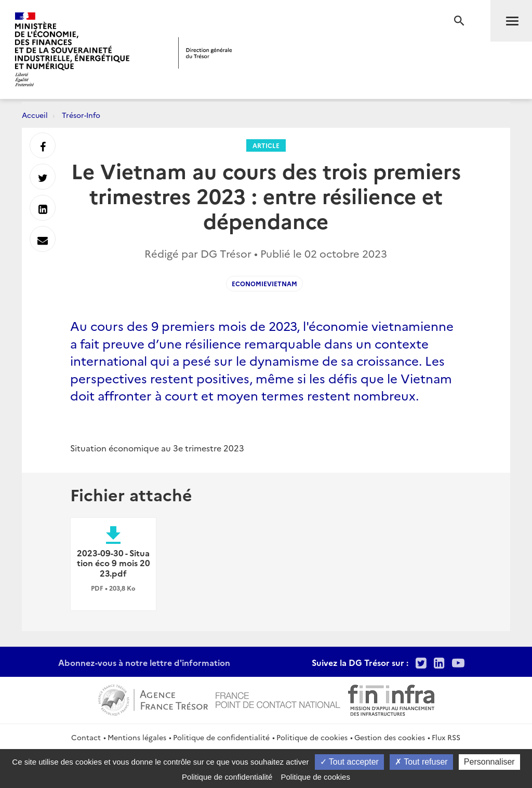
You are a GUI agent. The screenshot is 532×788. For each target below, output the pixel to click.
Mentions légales (137, 737)
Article (266, 145)
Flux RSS (446, 737)
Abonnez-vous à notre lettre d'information (144, 662)
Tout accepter (349, 762)
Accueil (35, 115)
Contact (86, 737)
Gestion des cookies (390, 737)
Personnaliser (489, 762)
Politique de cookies (312, 737)
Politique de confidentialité (221, 737)
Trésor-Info (81, 115)
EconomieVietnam (264, 283)
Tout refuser (421, 762)
